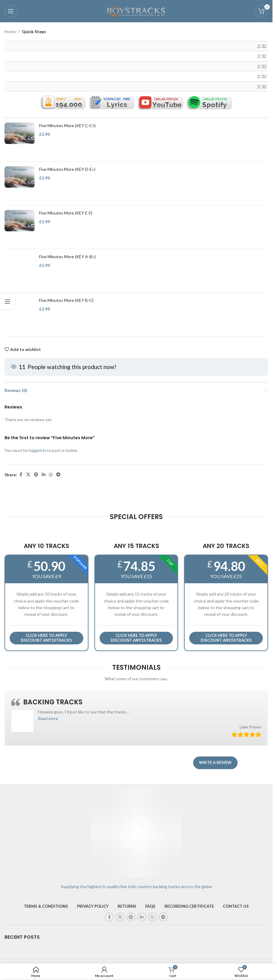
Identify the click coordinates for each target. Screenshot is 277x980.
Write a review (215, 762)
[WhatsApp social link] (51, 475)
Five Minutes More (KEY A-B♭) (67, 257)
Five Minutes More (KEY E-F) (66, 213)
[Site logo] (136, 11)
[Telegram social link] (58, 475)
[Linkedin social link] (44, 475)
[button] (48, 718)
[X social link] (28, 475)
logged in (37, 450)
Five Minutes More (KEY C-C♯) (67, 125)
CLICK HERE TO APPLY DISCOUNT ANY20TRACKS (226, 638)
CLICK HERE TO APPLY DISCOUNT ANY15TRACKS (136, 638)
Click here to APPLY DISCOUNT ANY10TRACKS (46, 638)
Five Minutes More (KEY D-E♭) (67, 169)
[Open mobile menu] (11, 11)
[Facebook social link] (21, 475)
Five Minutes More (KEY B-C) (66, 300)
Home (10, 31)
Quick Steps (34, 31)
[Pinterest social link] (36, 475)
